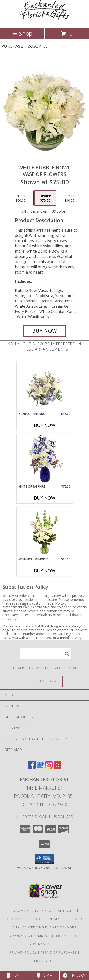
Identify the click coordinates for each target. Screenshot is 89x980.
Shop (22, 33)
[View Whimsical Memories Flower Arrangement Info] (44, 532)
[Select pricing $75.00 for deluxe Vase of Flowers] (45, 198)
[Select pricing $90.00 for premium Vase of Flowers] (69, 198)
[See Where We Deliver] (45, 681)
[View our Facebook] (32, 767)
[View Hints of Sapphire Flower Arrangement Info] (44, 459)
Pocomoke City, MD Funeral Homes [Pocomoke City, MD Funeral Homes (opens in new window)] (43, 911)
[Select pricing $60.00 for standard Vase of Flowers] (21, 198)
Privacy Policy (23, 952)
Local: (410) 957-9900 (45, 804)
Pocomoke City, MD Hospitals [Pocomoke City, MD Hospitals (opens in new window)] (32, 919)
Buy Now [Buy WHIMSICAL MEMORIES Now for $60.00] (45, 571)
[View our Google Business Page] (40, 767)
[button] (44, 859)
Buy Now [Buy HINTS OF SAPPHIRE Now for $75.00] (45, 498)
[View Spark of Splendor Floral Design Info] (44, 387)
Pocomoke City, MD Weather (34, 936)
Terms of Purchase (59, 952)
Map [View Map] (45, 975)
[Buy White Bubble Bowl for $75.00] (45, 331)
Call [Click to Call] (15, 975)
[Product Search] (46, 654)
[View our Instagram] (49, 767)
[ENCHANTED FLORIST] (45, 21)
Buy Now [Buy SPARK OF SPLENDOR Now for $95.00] (45, 425)
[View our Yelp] (57, 767)
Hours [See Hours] (74, 975)
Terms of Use (45, 961)
